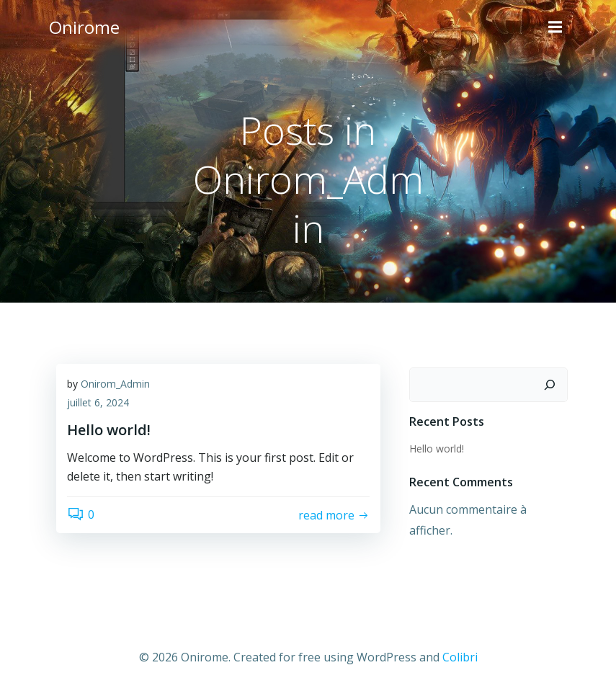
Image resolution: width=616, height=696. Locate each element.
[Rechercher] (550, 385)
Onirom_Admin (115, 384)
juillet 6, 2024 (98, 402)
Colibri (460, 657)
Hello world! (437, 449)
